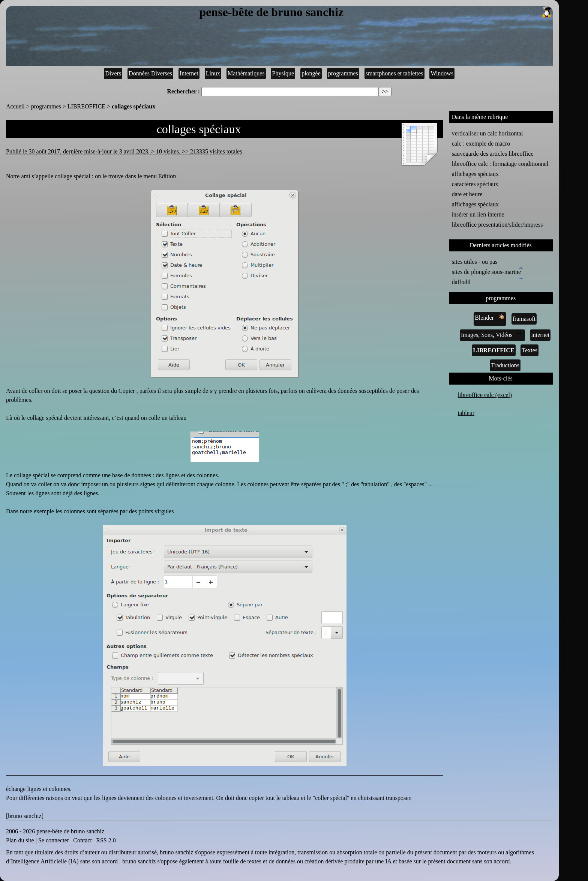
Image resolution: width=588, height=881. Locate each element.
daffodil (463, 281)
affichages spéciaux (475, 174)
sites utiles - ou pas (475, 262)
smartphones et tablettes (394, 73)
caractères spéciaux (475, 184)
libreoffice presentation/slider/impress (497, 225)
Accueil (15, 106)
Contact (83, 840)
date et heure (467, 194)
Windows (442, 73)
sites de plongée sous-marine (487, 271)
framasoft (524, 319)
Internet (189, 73)
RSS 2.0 (106, 840)
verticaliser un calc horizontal (487, 133)
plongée (311, 73)
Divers (113, 73)
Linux (213, 73)
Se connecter (54, 840)
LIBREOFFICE (86, 106)
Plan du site (20, 840)
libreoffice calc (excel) (485, 395)
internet (540, 335)
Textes (529, 350)
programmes (343, 73)
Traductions (505, 365)
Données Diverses (150, 73)
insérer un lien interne (478, 214)
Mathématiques (246, 73)
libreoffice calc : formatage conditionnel (500, 164)
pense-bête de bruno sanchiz (376, 12)
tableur (466, 413)
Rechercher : (183, 91)
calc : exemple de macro (481, 144)
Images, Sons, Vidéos (492, 334)
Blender (490, 317)
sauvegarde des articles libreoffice (493, 154)
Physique (283, 73)
